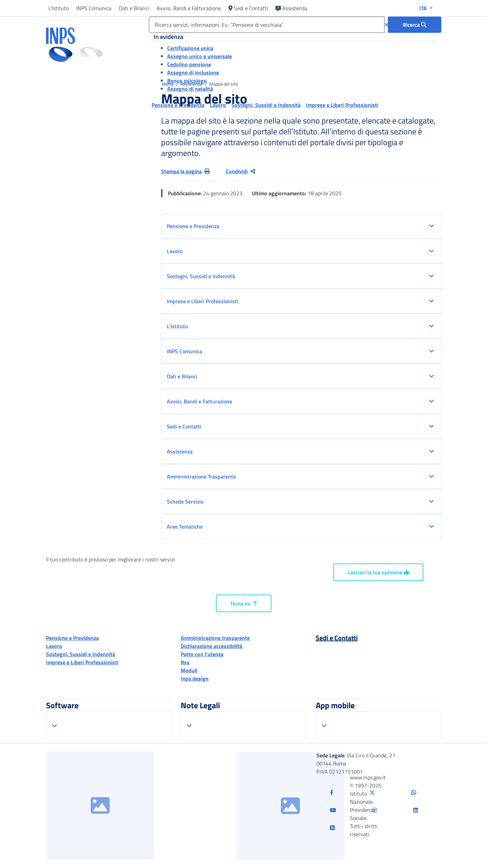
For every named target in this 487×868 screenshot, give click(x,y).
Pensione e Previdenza (72, 638)
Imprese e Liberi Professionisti (82, 662)
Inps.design (195, 678)
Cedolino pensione (189, 64)
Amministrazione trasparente (215, 638)
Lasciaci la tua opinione (378, 572)
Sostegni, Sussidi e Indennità (81, 654)
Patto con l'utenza (202, 654)
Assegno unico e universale (200, 56)
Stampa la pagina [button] (185, 171)
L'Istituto (59, 8)
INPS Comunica (94, 8)
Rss (185, 662)
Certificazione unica (190, 48)
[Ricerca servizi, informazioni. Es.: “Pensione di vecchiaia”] (267, 25)
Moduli (189, 670)
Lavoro (54, 646)
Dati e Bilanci (134, 8)
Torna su (244, 603)
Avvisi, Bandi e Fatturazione (189, 8)
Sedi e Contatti (248, 8)
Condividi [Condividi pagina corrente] (240, 171)
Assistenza (291, 8)
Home (168, 84)
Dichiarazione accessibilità (212, 646)
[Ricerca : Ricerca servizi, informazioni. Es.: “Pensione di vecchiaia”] (415, 25)
